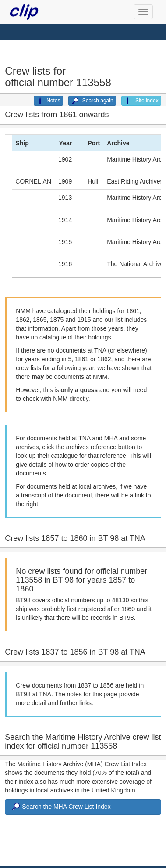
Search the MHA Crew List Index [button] (60, 807)
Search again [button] (92, 101)
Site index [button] (141, 101)
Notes (48, 101)
